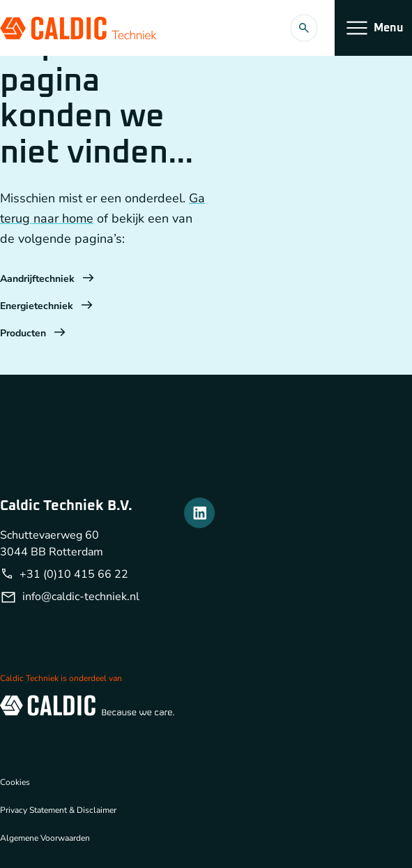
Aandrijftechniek (47, 279)
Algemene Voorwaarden (45, 838)
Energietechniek (46, 306)
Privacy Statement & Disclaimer (58, 810)
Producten (33, 333)
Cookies (15, 782)
